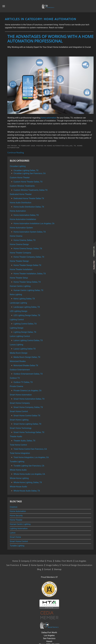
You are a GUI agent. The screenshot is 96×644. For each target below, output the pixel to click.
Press (50, 561)
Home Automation (18, 511)
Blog (39, 569)
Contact (48, 569)
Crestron (14, 507)
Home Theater (16, 520)
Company (25, 561)
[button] (4, 6)
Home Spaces (37, 565)
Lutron (13, 533)
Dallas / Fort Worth (64, 561)
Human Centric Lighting (20, 524)
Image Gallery (52, 565)
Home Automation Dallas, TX (61, 146)
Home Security (16, 516)
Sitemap (58, 569)
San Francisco (13, 565)
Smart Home (15, 537)
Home (15, 561)
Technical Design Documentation (77, 565)
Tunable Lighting (17, 546)
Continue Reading (16, 153)
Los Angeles (81, 561)
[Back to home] (48, 6)
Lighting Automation (19, 528)
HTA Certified (38, 561)
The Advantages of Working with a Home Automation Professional (50, 39)
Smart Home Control (19, 541)
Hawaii (25, 565)
